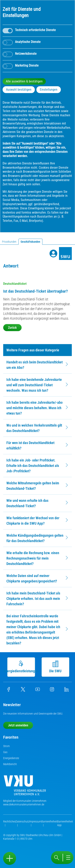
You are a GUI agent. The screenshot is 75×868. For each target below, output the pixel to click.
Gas (5, 752)
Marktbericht (10, 764)
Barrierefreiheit (49, 821)
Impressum (35, 821)
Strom (6, 746)
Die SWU (56, 667)
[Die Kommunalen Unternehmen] (25, 787)
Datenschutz (22, 821)
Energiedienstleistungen (22, 667)
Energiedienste (11, 758)
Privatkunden (9, 242)
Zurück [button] (12, 328)
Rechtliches (9, 821)
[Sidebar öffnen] (10, 858)
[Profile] (53, 254)
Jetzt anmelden (18, 725)
